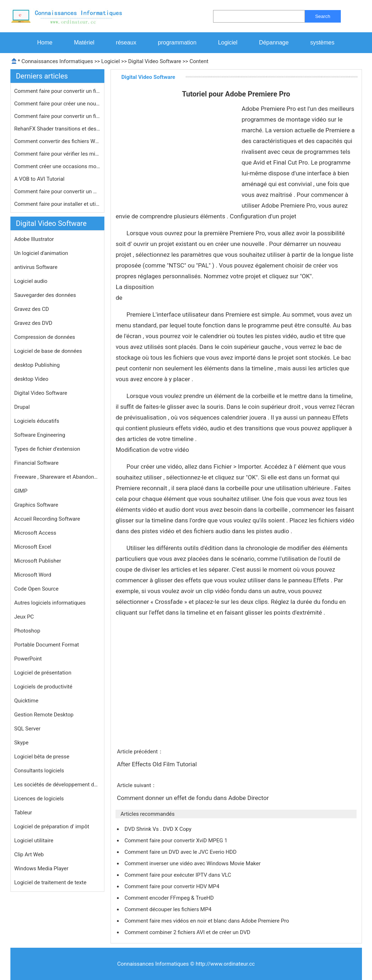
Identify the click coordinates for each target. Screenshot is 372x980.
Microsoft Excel (33, 547)
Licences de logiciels (39, 799)
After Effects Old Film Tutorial (158, 764)
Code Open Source (37, 589)
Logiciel (228, 42)
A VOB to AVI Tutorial (40, 179)
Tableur (23, 813)
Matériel (84, 42)
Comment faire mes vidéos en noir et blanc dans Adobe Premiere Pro (208, 921)
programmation (177, 42)
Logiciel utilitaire (34, 841)
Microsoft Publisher (38, 561)
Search (322, 16)
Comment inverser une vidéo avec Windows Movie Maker (193, 863)
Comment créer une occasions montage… (57, 166)
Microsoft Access (35, 533)
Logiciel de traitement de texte (50, 882)
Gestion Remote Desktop (44, 715)
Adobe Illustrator (34, 239)
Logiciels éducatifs (37, 421)
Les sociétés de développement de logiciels (57, 785)
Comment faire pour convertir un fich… (57, 91)
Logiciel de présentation (43, 673)
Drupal (22, 407)
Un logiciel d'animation (41, 253)
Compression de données (45, 337)
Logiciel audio (31, 281)
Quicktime (26, 701)
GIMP (21, 491)
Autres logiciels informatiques (50, 603)
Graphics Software (36, 505)
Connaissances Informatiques (57, 61)
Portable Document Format (47, 645)
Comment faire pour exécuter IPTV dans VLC (178, 875)
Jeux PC (24, 617)
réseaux (126, 42)
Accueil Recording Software (47, 519)
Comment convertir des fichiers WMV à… (57, 141)
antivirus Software (36, 267)
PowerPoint (28, 659)
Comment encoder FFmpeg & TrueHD (170, 898)
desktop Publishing (37, 365)
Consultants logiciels (39, 771)
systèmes (322, 42)
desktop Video (31, 379)
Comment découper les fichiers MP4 (169, 909)
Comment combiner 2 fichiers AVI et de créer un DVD (188, 932)
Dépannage (274, 42)
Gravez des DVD (33, 323)
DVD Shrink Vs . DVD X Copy (159, 829)
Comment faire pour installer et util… (57, 204)
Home (45, 42)
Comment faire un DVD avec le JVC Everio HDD (181, 852)
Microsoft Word (33, 575)
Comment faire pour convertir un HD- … (57, 191)
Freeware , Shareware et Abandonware (57, 477)
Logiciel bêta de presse (42, 757)
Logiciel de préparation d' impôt (52, 827)
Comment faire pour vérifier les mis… (57, 154)
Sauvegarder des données (45, 295)
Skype (22, 743)
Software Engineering (40, 435)
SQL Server (27, 729)
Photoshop (27, 631)
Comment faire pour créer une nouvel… (57, 104)
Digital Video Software (155, 61)
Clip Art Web (29, 854)
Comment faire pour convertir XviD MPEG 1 (177, 841)
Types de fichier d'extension (47, 449)
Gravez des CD (32, 309)
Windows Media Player (41, 868)
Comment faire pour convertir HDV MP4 (173, 886)
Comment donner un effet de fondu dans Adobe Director (194, 798)
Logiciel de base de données (48, 351)
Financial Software (37, 463)
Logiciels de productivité (43, 687)
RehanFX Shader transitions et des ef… (57, 129)
